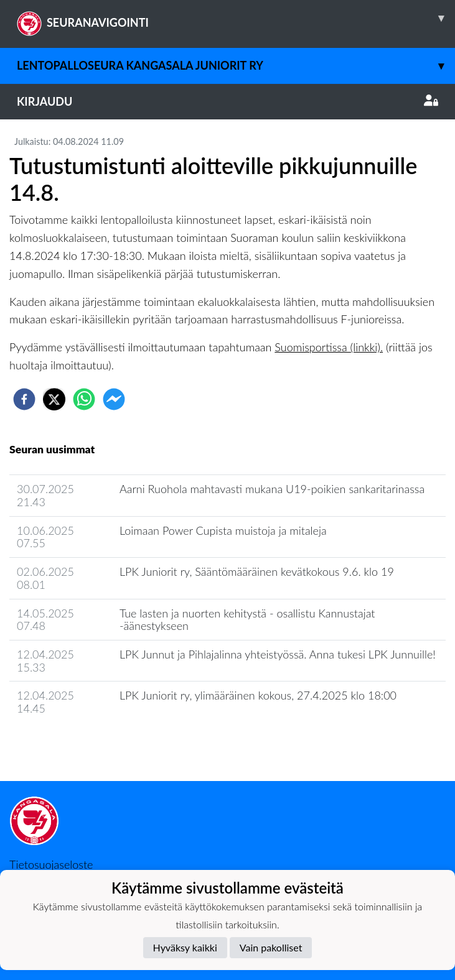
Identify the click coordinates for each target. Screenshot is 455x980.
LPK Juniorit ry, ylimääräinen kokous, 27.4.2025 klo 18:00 (258, 695)
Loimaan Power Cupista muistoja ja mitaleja (223, 530)
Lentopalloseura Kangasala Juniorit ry (236, 66)
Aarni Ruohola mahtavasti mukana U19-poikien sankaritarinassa (272, 489)
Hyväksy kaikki (185, 947)
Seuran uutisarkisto (64, 744)
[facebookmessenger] (114, 399)
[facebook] (24, 399)
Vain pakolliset (271, 947)
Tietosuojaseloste (51, 864)
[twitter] (54, 399)
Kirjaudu (227, 101)
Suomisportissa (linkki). (329, 347)
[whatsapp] (84, 399)
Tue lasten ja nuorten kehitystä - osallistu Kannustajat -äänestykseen (247, 620)
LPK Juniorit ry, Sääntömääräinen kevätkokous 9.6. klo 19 (257, 571)
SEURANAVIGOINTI (236, 18)
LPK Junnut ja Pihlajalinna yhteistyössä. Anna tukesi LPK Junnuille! (278, 654)
